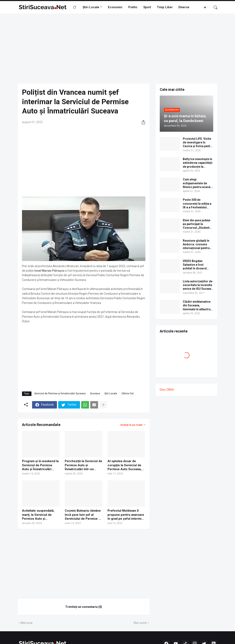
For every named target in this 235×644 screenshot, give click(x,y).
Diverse (184, 7)
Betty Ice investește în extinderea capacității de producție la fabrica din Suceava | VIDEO (198, 163)
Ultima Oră (128, 394)
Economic (115, 7)
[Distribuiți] (142, 122)
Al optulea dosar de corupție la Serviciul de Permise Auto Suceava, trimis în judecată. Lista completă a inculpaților (124, 465)
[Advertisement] (118, 49)
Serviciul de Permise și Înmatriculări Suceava (60, 394)
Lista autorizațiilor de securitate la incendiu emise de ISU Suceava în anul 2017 (198, 285)
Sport (147, 7)
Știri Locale (91, 7)
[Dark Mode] (206, 7)
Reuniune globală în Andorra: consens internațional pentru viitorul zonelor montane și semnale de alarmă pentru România (196, 245)
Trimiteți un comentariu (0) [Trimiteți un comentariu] (84, 607)
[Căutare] (214, 7)
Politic (133, 7)
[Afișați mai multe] (103, 405)
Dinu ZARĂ (167, 390)
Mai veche (140, 623)
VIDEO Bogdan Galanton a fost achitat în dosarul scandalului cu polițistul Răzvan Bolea (195, 265)
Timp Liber (165, 7)
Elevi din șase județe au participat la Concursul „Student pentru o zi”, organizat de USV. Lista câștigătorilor (198, 224)
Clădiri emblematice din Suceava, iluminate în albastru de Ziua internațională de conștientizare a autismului (198, 306)
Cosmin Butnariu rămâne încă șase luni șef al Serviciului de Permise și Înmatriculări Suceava (83, 515)
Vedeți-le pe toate (131, 425)
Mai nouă (27, 623)
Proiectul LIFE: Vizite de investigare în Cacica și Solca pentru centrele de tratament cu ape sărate (198, 143)
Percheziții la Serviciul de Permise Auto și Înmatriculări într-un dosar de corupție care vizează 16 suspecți (83, 465)
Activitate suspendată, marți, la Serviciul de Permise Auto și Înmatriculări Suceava (38, 515)
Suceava (95, 394)
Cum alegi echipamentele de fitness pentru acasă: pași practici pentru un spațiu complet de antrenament (198, 183)
